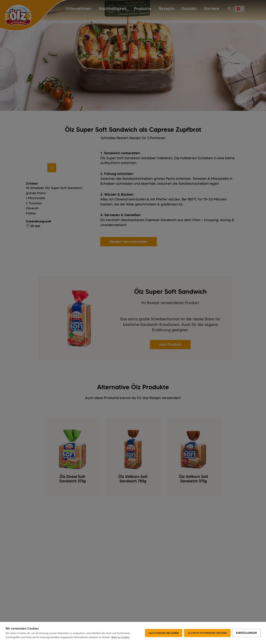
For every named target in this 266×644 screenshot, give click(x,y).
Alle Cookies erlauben (164, 633)
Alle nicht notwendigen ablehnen (207, 633)
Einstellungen (246, 633)
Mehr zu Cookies (121, 637)
